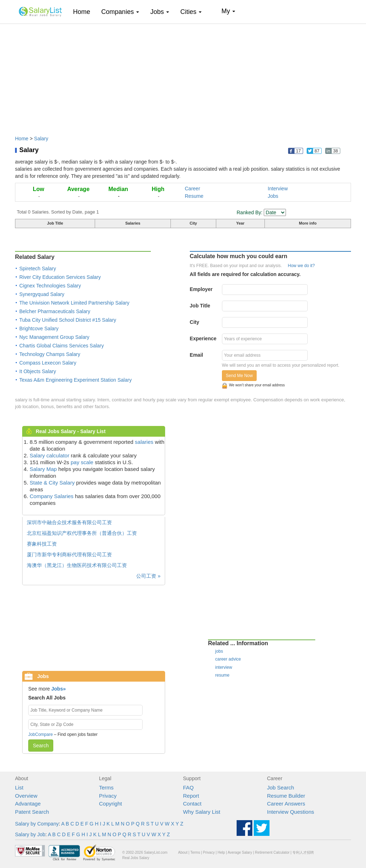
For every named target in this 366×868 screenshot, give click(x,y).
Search (41, 746)
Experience (203, 338)
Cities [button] (191, 12)
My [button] (228, 11)
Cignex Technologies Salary (50, 286)
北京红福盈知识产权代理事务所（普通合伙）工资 (82, 533)
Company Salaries (52, 496)
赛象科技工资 (42, 544)
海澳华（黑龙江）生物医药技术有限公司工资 (77, 565)
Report (191, 796)
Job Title (200, 306)
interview (224, 667)
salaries (144, 442)
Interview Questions (291, 812)
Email (196, 355)
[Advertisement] (183, 76)
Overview (26, 796)
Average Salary (240, 852)
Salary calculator (50, 455)
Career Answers (286, 804)
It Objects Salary (38, 371)
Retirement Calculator (272, 852)
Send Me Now (239, 376)
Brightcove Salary (39, 328)
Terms (106, 787)
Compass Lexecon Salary (48, 363)
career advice (228, 659)
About (183, 852)
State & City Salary (52, 483)
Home (84, 12)
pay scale (82, 462)
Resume (194, 196)
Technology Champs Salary (50, 354)
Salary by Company (37, 824)
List (19, 787)
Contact (192, 804)
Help (221, 852)
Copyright (110, 804)
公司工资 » (148, 576)
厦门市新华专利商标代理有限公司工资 (69, 555)
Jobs (273, 196)
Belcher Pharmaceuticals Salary (55, 311)
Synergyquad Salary (42, 294)
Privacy (108, 796)
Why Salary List (202, 812)
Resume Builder (286, 796)
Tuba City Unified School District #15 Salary (68, 320)
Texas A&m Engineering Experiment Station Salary (75, 380)
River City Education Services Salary (60, 277)
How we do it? (301, 266)
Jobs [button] (160, 12)
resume (222, 675)
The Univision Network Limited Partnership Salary (74, 303)
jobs (219, 651)
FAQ (188, 787)
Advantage (28, 804)
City (194, 322)
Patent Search (32, 812)
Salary (41, 139)
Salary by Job (30, 834)
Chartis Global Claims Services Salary (62, 346)
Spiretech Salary (38, 269)
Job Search (281, 787)
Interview (278, 189)
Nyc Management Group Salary (54, 337)
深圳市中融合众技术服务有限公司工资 (69, 522)
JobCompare (41, 734)
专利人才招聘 (303, 852)
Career (192, 189)
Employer (201, 289)
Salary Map (43, 469)
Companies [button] (120, 12)
